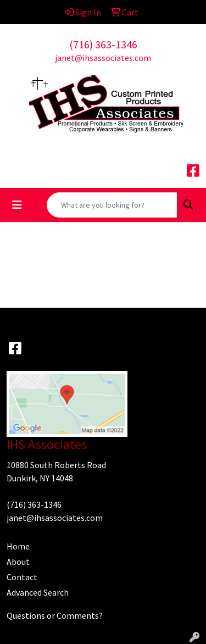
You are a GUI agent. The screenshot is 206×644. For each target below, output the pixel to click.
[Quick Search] (112, 205)
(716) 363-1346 (103, 44)
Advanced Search (38, 592)
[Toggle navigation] (17, 205)
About (18, 562)
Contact (22, 577)
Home (18, 546)
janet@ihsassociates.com (103, 58)
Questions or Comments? (55, 615)
